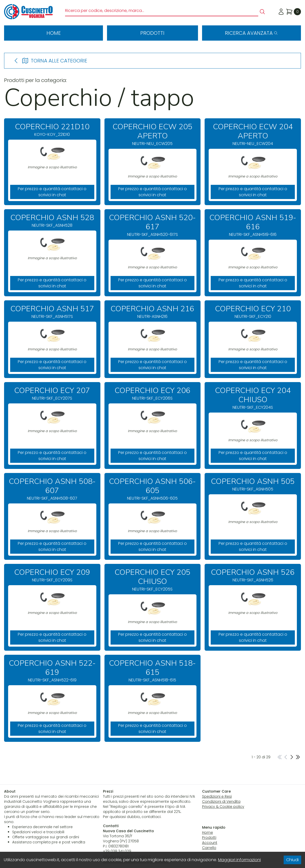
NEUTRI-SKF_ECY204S (253, 398)
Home (54, 33)
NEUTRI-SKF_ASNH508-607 (52, 489)
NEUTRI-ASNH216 (153, 312)
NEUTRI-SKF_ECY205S (153, 580)
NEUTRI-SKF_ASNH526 (253, 575)
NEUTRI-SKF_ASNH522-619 (52, 671)
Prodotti (152, 33)
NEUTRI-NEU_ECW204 (253, 134)
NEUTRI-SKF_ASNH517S (52, 312)
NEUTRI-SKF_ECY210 (253, 312)
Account (210, 843)
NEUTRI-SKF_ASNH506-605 (153, 489)
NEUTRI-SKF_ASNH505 (253, 485)
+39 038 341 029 (117, 851)
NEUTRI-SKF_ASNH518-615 (153, 671)
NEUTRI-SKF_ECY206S (153, 394)
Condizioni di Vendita (221, 801)
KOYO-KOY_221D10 (52, 130)
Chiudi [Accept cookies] (292, 860)
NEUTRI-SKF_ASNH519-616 (253, 225)
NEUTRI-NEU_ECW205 (153, 134)
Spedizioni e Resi (217, 796)
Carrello (209, 848)
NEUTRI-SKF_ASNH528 (52, 221)
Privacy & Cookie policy (223, 807)
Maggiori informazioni (239, 860)
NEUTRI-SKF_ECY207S (52, 394)
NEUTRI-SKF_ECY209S (52, 575)
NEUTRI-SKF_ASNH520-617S (153, 225)
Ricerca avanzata (251, 33)
